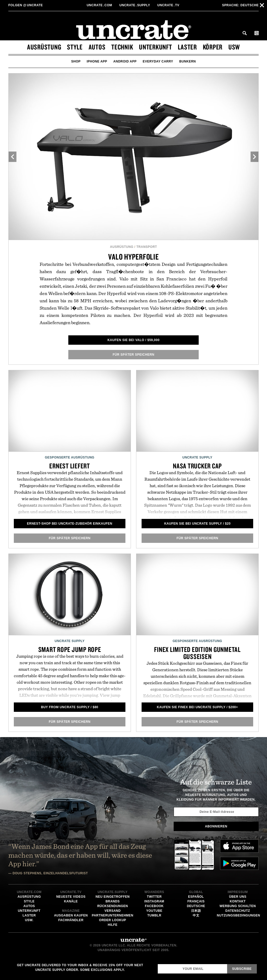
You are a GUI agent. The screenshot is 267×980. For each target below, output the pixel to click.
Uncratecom (100, 5)
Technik (122, 47)
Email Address (158, 964)
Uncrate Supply (197, 457)
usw (234, 47)
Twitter (154, 897)
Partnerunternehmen (113, 915)
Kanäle (71, 901)
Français (196, 901)
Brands (113, 901)
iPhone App (97, 61)
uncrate (26, 5)
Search (245, 33)
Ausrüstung (44, 47)
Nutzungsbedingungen (239, 915)
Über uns (238, 897)
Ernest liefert (70, 466)
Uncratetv (169, 5)
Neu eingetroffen (113, 897)
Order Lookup (113, 920)
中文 (196, 915)
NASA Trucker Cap (197, 466)
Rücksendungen (113, 906)
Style (75, 47)
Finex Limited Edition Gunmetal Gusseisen (197, 653)
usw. (29, 920)
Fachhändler (71, 920)
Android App (125, 61)
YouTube (154, 911)
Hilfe (113, 925)
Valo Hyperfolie (133, 257)
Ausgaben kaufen (71, 915)
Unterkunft (156, 47)
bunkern (187, 61)
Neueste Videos (71, 897)
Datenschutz (238, 911)
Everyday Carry (158, 61)
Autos (97, 47)
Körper (213, 47)
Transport (147, 247)
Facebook (154, 906)
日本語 (196, 911)
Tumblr (154, 915)
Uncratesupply (135, 5)
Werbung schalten (238, 906)
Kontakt (238, 901)
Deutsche (240, 5)
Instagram (154, 901)
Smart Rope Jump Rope (70, 649)
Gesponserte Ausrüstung (70, 457)
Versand (113, 911)
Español (196, 897)
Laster (187, 47)
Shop (76, 61)
